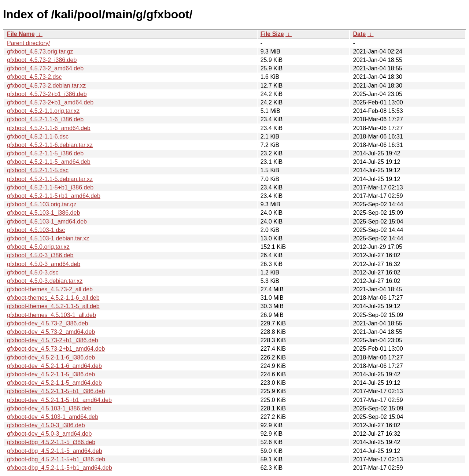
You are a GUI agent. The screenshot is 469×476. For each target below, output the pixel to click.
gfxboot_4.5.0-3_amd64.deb (44, 264)
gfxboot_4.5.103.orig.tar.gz (42, 204)
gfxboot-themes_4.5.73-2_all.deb (50, 289)
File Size (272, 34)
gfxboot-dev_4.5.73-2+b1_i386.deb (53, 340)
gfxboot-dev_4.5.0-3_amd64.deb (49, 434)
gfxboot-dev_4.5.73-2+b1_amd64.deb (56, 349)
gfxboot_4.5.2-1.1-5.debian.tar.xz (50, 179)
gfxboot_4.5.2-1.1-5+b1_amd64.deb (54, 196)
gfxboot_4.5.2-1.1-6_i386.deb (45, 119)
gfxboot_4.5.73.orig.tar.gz (40, 51)
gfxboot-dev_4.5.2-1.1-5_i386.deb (51, 374)
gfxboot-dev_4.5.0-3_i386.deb (46, 425)
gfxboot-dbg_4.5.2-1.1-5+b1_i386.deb (56, 459)
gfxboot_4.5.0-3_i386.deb (40, 255)
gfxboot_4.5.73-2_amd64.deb (45, 68)
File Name (21, 34)
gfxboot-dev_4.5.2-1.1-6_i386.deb (51, 357)
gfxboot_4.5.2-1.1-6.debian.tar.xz (50, 145)
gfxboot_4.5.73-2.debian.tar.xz (46, 86)
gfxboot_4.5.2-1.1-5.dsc (38, 170)
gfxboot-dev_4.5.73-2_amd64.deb (51, 332)
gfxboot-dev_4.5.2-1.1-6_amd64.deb (54, 366)
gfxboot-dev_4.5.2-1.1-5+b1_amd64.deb (59, 400)
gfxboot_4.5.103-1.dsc (36, 230)
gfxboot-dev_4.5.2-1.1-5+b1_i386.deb (56, 391)
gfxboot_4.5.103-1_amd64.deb (47, 222)
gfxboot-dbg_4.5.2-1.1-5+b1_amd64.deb (60, 468)
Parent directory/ (28, 43)
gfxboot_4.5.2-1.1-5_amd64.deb (49, 162)
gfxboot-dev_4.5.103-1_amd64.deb (53, 417)
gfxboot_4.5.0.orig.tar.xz (38, 247)
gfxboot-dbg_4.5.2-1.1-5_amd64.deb (55, 451)
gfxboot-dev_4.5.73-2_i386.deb (48, 323)
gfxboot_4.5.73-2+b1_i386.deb (47, 94)
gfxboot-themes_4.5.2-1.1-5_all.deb (53, 306)
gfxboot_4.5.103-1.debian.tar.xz (48, 238)
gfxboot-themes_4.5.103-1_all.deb (51, 315)
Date (359, 34)
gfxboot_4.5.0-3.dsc (33, 272)
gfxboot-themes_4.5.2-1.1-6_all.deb (53, 298)
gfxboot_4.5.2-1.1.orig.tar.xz (43, 111)
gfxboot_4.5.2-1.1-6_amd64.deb (49, 128)
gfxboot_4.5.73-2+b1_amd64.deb (50, 102)
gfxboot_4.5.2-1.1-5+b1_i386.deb (50, 187)
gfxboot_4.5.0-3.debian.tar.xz (45, 281)
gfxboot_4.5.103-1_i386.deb (43, 213)
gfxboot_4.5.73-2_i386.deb (42, 60)
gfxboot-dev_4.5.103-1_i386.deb (49, 408)
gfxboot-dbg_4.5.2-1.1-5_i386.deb (51, 442)
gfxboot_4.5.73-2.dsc (34, 77)
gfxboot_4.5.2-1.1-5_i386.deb (45, 153)
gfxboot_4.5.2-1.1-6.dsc (38, 136)
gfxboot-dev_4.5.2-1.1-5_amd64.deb (54, 383)
